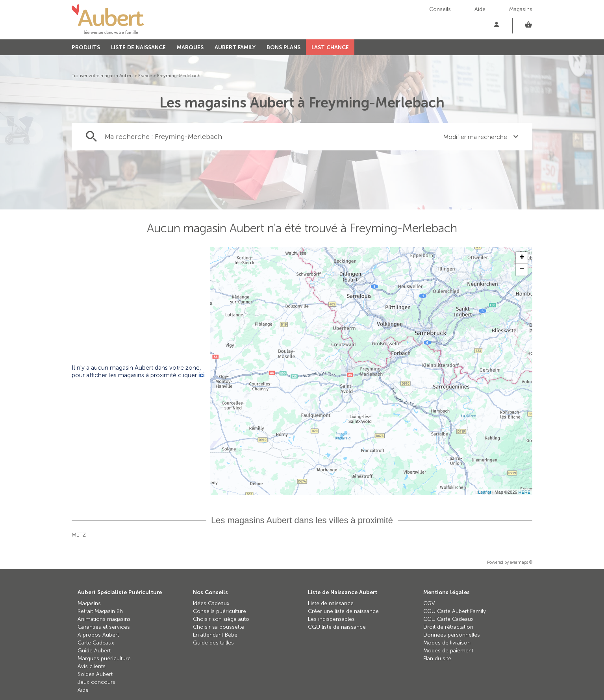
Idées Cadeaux (211, 603)
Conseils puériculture (220, 611)
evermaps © (521, 562)
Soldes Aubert (95, 674)
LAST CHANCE (330, 47)
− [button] (522, 270)
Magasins (521, 9)
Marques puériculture (104, 658)
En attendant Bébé (215, 635)
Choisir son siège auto (221, 619)
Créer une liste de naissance (343, 611)
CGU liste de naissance (337, 627)
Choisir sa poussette (219, 627)
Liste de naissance (331, 603)
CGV (429, 603)
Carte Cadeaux (96, 643)
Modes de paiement (448, 651)
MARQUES (190, 47)
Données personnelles (452, 635)
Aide (480, 9)
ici (201, 375)
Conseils (440, 9)
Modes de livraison (447, 643)
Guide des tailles (213, 643)
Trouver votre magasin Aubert (102, 76)
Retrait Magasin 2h (100, 611)
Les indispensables (331, 619)
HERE (524, 492)
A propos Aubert (98, 635)
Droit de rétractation (448, 627)
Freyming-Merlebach (179, 76)
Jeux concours (96, 682)
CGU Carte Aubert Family (455, 611)
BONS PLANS (283, 47)
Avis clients (92, 666)
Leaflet (484, 492)
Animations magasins (104, 619)
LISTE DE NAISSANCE (138, 47)
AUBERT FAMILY (235, 47)
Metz (79, 535)
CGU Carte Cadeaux (448, 619)
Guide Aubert (94, 651)
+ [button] (522, 258)
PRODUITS (86, 47)
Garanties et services (104, 627)
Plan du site (437, 658)
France (145, 76)
